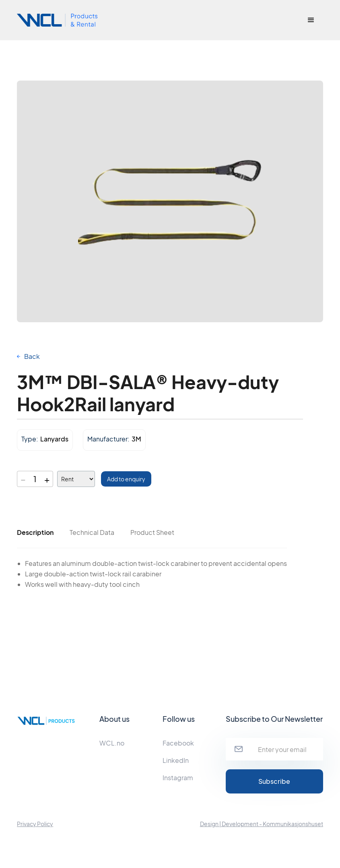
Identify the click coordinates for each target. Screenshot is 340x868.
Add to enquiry (126, 479)
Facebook (178, 743)
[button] (311, 20)
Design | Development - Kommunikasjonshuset (262, 824)
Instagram (178, 778)
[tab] (35, 532)
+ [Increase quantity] (47, 479)
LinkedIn (176, 760)
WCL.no (112, 743)
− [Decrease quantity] (23, 479)
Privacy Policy (35, 824)
